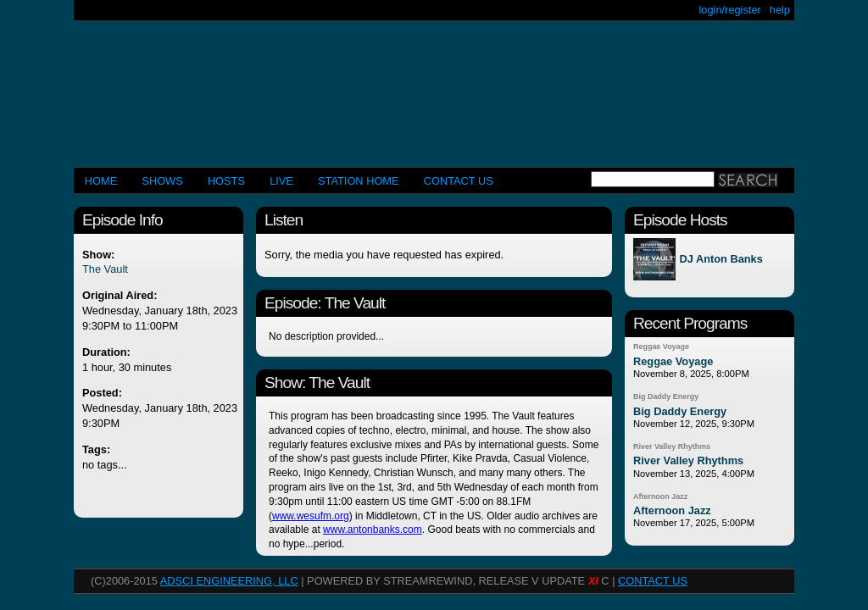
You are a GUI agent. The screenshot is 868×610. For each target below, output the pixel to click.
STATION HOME (359, 181)
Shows (162, 181)
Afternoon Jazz (660, 496)
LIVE (281, 181)
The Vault (105, 269)
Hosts (226, 181)
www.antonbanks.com (373, 530)
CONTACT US (459, 181)
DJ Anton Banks (721, 260)
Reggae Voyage (661, 347)
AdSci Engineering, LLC (229, 581)
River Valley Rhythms (672, 446)
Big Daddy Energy (666, 396)
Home (101, 181)
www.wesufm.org (311, 516)
